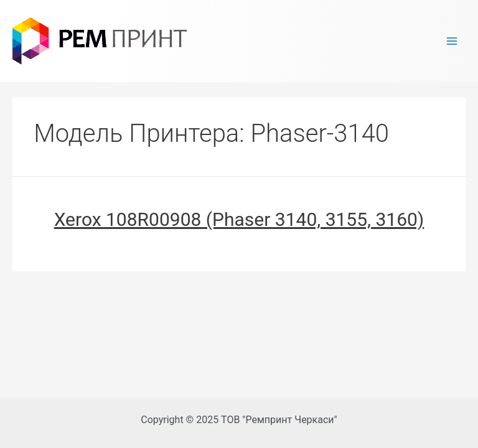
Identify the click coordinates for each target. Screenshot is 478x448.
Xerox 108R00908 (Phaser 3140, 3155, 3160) (239, 219)
